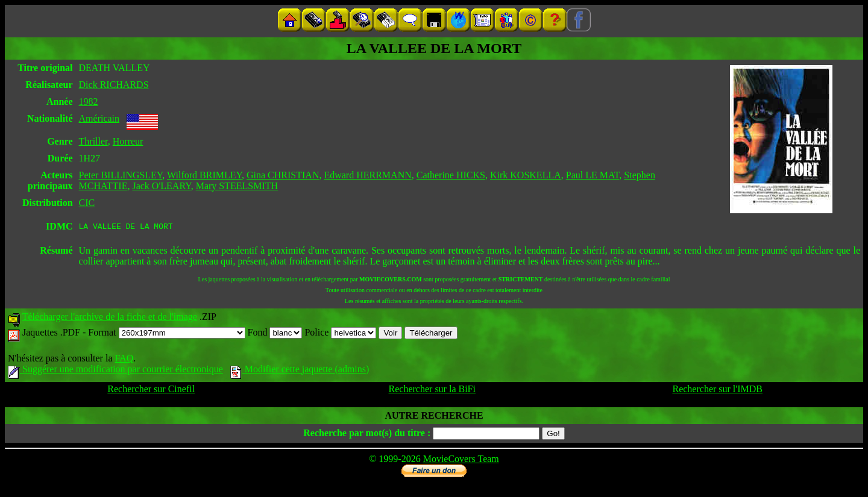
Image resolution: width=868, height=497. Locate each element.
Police (340, 334)
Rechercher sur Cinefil (151, 391)
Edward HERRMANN (367, 175)
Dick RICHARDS (114, 85)
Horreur (128, 141)
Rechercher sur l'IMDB (717, 391)
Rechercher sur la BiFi (432, 391)
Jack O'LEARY (161, 186)
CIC (87, 203)
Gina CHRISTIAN (283, 175)
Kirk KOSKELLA (526, 175)
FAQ (124, 360)
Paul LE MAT (593, 175)
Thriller (93, 141)
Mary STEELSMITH (237, 186)
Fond (275, 334)
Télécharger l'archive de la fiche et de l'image (110, 318)
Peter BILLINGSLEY (121, 175)
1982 (89, 102)
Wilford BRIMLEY (204, 175)
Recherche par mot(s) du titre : (367, 435)
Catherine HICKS (451, 175)
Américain (99, 118)
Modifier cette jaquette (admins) (300, 371)
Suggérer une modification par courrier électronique (115, 371)
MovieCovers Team (461, 461)
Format (166, 334)
